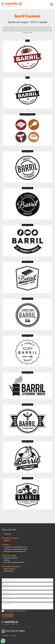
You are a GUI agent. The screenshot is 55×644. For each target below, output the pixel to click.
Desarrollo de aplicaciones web (14, 562)
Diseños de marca (9, 569)
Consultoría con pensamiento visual (15, 547)
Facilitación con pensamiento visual (15, 549)
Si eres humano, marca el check (15, 611)
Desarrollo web (9, 571)
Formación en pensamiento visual (15, 551)
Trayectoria (7, 534)
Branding (7, 560)
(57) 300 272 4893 (15, 631)
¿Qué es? (7, 541)
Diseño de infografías (11, 558)
